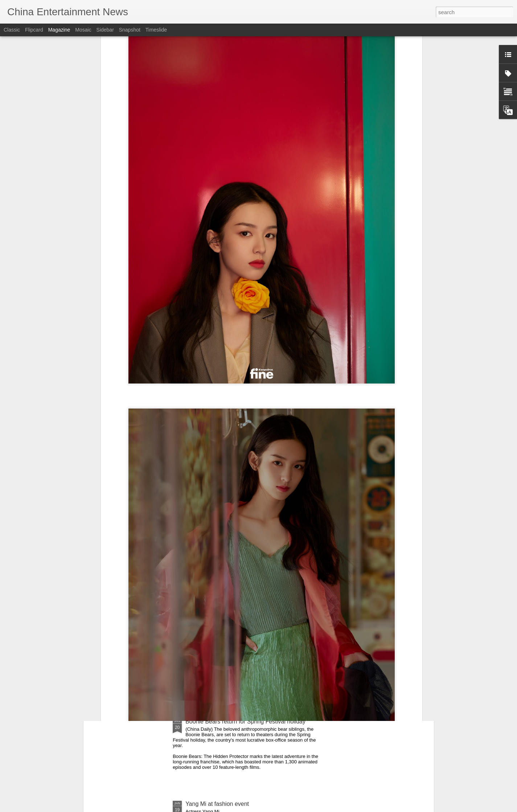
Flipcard (34, 30)
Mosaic (83, 30)
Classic (12, 30)
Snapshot (130, 30)
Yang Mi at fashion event (217, 804)
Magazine (59, 30)
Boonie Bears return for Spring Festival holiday (245, 721)
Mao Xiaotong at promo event (223, 639)
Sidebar (105, 30)
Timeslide (156, 30)
